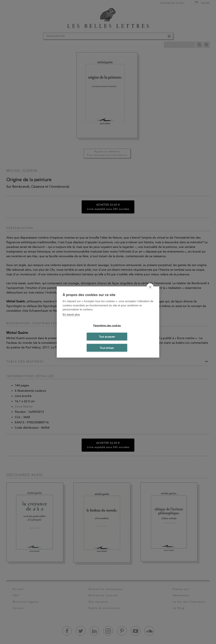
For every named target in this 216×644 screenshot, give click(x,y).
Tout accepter (107, 337)
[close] (150, 287)
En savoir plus (71, 314)
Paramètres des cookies (107, 325)
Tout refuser (107, 348)
